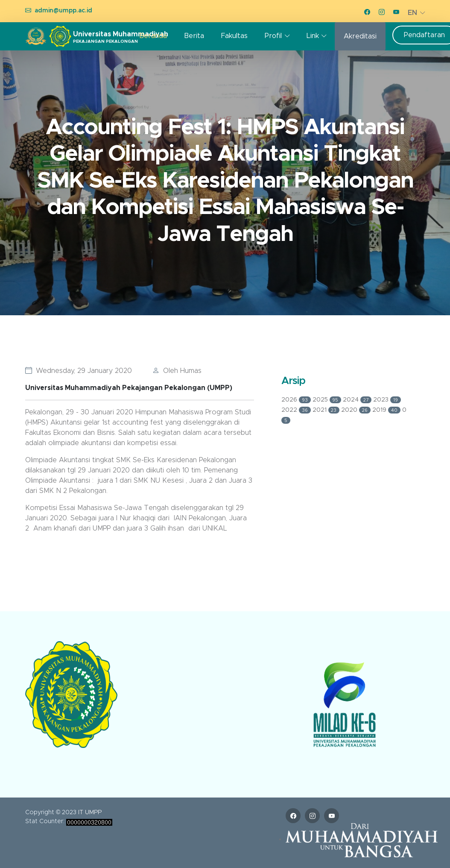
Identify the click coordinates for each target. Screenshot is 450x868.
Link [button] (313, 36)
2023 (387, 400)
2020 (357, 410)
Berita (194, 36)
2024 (358, 400)
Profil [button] (273, 36)
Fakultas (234, 36)
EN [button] (412, 13)
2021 (327, 410)
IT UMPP (90, 812)
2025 (328, 400)
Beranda (153, 36)
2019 (387, 410)
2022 (297, 410)
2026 (297, 400)
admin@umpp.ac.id (63, 11)
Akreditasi (360, 36)
